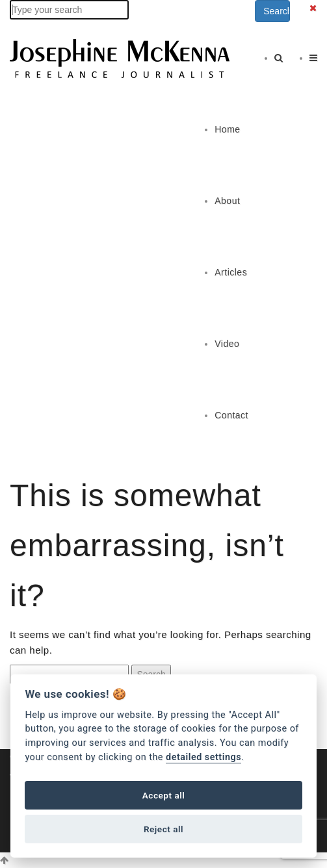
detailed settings (203, 757)
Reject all (163, 829)
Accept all (164, 795)
